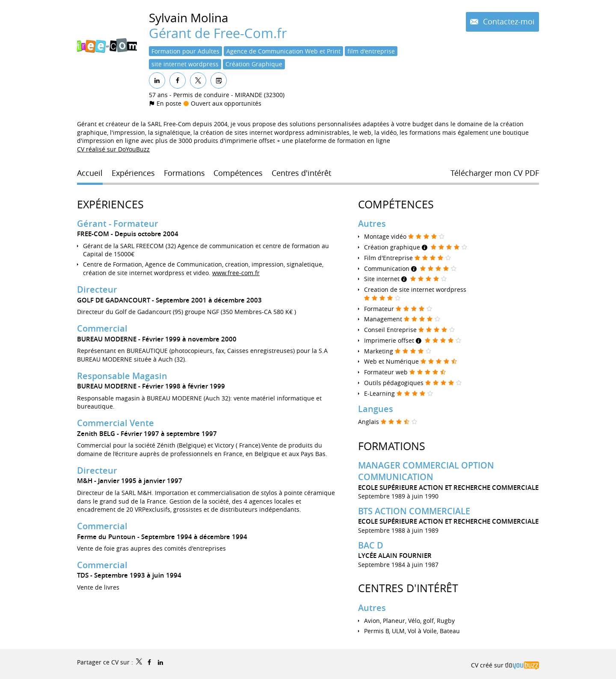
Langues (376, 409)
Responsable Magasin (122, 375)
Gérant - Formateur (118, 224)
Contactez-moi (508, 21)
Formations (392, 446)
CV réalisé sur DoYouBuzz (113, 149)
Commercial (102, 328)
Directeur (97, 289)
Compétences (396, 204)
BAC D (371, 545)
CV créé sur (505, 665)
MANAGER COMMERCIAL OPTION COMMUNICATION (426, 471)
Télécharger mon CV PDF (495, 173)
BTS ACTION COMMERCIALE (414, 511)
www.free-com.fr (236, 273)
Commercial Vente (115, 423)
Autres (372, 224)
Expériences (110, 204)
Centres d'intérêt (408, 588)
